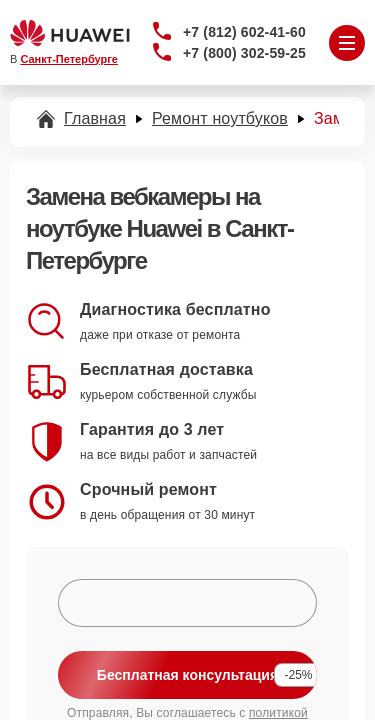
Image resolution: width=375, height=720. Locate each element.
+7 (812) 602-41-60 (244, 32)
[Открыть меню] (347, 43)
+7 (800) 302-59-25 (244, 53)
